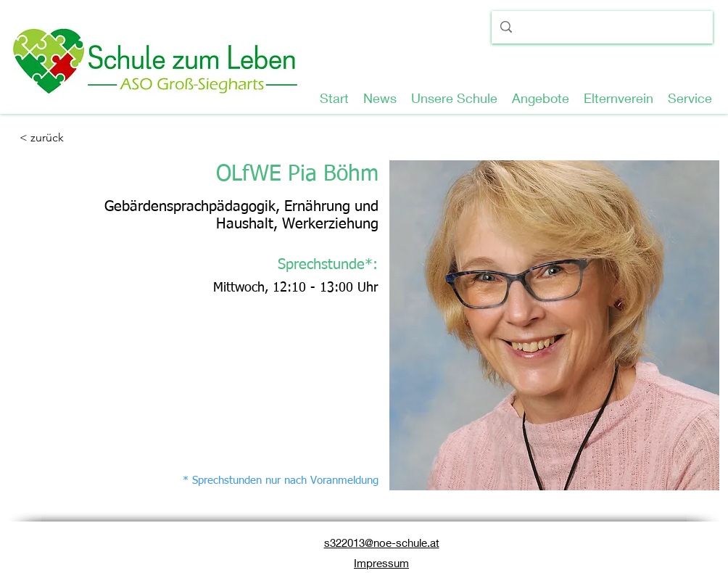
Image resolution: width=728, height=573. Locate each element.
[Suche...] (601, 30)
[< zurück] (67, 138)
